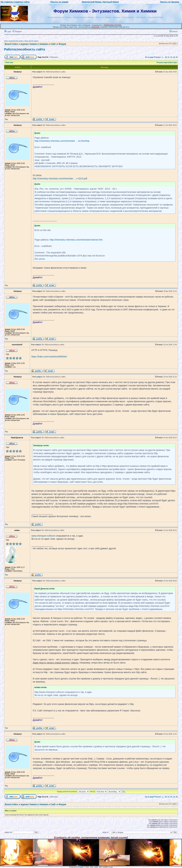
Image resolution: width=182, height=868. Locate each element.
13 (174, 57)
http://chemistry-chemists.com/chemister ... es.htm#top (62, 141)
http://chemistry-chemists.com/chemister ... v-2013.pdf (60, 179)
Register (17, 31)
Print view (9, 63)
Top (6, 119)
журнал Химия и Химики (34, 44)
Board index (11, 44)
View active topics (31, 41)
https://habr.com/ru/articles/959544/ (49, 357)
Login (8, 31)
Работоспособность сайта (25, 49)
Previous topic (162, 63)
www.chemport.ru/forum (43, 536)
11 (168, 57)
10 (166, 57)
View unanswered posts (13, 41)
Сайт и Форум (58, 44)
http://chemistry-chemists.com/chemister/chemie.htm (76, 240)
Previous (157, 57)
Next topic (173, 63)
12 (171, 57)
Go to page (149, 57)
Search (174, 31)
